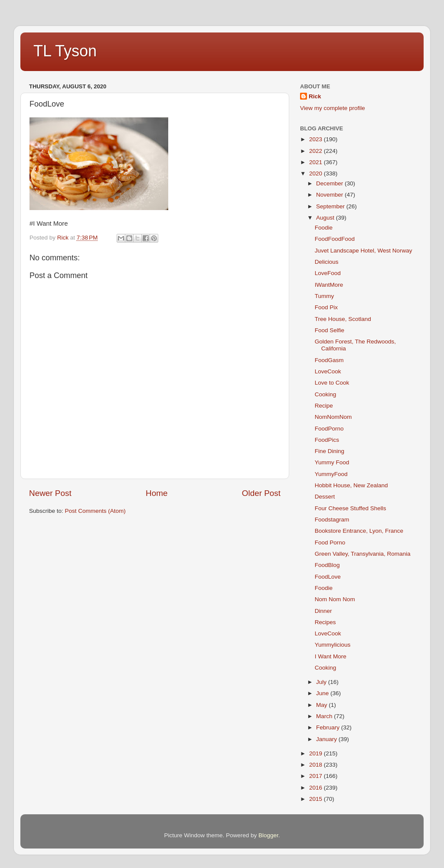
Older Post (261, 493)
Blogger (268, 835)
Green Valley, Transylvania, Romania (363, 554)
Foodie (324, 228)
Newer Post (50, 493)
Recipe (324, 406)
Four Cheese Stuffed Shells (351, 508)
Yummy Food (332, 462)
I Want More (331, 656)
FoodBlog (327, 565)
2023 (317, 139)
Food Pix (326, 307)
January (327, 739)
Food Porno (330, 542)
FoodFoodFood (335, 239)
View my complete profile (333, 108)
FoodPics (327, 440)
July (322, 682)
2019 (317, 753)
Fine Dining (330, 451)
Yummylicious (333, 645)
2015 (317, 799)
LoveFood (328, 273)
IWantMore (329, 285)
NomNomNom (333, 417)
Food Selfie (330, 330)
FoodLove (328, 577)
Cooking (326, 394)
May (322, 705)
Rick (315, 96)
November (330, 195)
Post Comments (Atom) (95, 511)
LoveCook (328, 371)
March (325, 716)
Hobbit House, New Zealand (351, 485)
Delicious (327, 262)
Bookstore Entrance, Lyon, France (359, 531)
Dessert (325, 497)
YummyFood (331, 474)
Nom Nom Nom (335, 599)
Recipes (325, 622)
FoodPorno (329, 429)
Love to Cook (332, 383)
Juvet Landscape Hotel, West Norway (364, 251)
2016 (317, 788)
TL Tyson (65, 51)
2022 (317, 151)
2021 (317, 162)
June (323, 693)
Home (157, 493)
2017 (317, 776)
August (326, 218)
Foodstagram (332, 520)
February (329, 727)
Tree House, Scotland (343, 319)
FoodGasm (329, 360)
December (330, 183)
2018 (317, 765)
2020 (317, 173)
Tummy (325, 296)
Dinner (323, 611)
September (331, 206)
